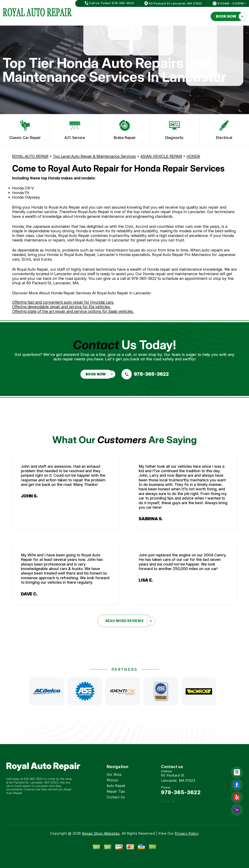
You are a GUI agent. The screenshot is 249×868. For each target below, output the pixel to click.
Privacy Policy (187, 833)
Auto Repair (140, 16)
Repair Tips (168, 16)
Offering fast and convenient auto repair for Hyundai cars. (63, 302)
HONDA (193, 156)
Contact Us (196, 16)
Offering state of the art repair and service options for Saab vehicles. (73, 311)
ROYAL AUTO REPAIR (30, 156)
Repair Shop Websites (101, 833)
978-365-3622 (144, 278)
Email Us (168, 801)
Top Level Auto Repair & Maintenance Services (94, 156)
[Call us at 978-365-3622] (145, 374)
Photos (115, 16)
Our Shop (92, 16)
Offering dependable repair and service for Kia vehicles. (61, 307)
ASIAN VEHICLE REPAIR (161, 156)
